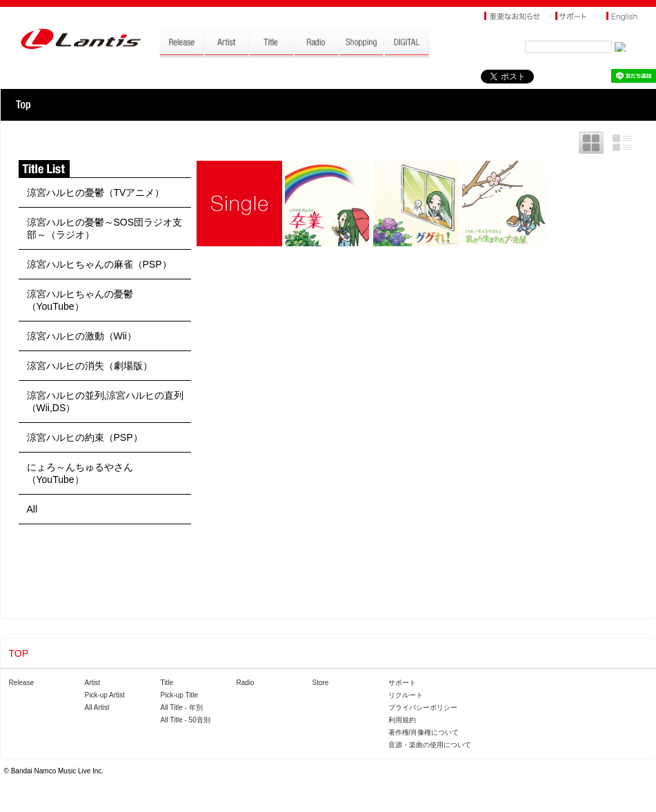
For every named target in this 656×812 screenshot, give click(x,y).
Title (167, 683)
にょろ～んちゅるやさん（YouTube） (80, 473)
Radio (246, 683)
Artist (93, 683)
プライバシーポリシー (423, 707)
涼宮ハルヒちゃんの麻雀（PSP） (99, 264)
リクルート (406, 695)
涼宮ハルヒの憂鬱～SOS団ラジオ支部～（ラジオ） (105, 228)
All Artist (97, 707)
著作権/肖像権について (424, 732)
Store (321, 683)
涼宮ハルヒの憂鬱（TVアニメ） (96, 192)
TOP (23, 105)
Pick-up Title (179, 695)
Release (22, 683)
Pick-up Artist (105, 695)
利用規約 (402, 720)
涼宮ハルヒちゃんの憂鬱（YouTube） (80, 300)
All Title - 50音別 (186, 720)
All (32, 509)
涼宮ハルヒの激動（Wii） (82, 336)
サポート (402, 683)
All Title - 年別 (182, 707)
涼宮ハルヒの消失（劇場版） (90, 366)
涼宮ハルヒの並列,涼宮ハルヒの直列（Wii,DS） (106, 402)
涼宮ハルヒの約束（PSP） (85, 437)
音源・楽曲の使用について (430, 745)
